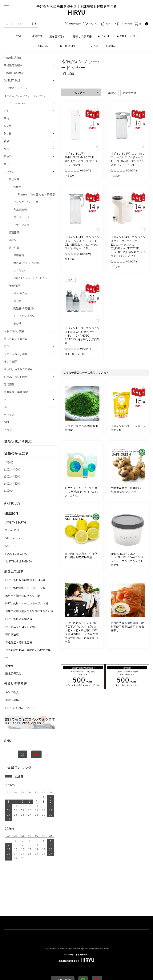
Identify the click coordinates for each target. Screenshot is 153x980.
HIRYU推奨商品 (13, 58)
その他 (17, 324)
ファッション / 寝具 (16, 354)
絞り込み (80, 93)
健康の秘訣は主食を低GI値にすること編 (29, 611)
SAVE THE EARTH (16, 522)
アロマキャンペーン (16, 88)
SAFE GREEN (13, 538)
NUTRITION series (14, 103)
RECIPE (107, 36)
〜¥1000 (8, 462)
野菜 (6, 111)
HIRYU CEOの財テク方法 (20, 708)
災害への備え (13, 700)
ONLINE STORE (130, 36)
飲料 (6, 149)
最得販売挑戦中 (13, 65)
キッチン (9, 172)
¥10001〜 (9, 490)
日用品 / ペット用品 (16, 377)
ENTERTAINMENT (69, 46)
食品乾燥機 (20, 210)
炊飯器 (17, 187)
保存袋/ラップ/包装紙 (26, 263)
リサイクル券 (21, 225)
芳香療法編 (12, 634)
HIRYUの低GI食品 (14, 73)
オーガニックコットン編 (20, 627)
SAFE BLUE (12, 546)
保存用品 (14, 248)
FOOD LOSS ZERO (16, 554)
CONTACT (112, 46)
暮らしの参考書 (84, 36)
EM (6, 407)
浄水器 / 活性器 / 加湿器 (18, 369)
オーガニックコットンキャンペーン (25, 96)
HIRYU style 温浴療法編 (19, 619)
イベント (9, 430)
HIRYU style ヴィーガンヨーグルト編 (27, 603)
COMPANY (93, 46)
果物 (6, 118)
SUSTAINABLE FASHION (19, 561)
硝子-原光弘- (21, 293)
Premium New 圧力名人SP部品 (37, 194)
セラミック (20, 270)
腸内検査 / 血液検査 (16, 339)
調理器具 (14, 232)
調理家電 (14, 179)
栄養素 (9, 666)
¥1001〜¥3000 (12, 469)
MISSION (37, 36)
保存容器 (19, 255)
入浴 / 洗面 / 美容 (14, 331)
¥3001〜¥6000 (12, 476)
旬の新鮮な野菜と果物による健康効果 (28, 650)
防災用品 (9, 384)
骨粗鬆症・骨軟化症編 (19, 642)
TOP (20, 36)
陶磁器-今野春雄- (24, 308)
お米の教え (12, 692)
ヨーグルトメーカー (25, 217)
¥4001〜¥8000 (12, 483)
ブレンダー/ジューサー (27, 202)
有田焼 (17, 301)
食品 (6, 141)
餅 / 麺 (8, 134)
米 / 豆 (8, 126)
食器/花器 (14, 286)
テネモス (9, 415)
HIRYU (76, 958)
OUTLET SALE (12, 80)
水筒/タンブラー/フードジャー (32, 278)
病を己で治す (57, 36)
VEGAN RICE (12, 530)
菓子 (6, 164)
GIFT (7, 422)
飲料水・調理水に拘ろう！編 (23, 596)
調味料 (8, 156)
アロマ (8, 346)
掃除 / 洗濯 (10, 361)
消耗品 (13, 240)
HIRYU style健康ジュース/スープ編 (25, 588)
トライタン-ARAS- (24, 316)
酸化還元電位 (13, 673)
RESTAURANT (43, 46)
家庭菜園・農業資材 (16, 392)
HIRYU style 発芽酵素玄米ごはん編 (25, 580)
